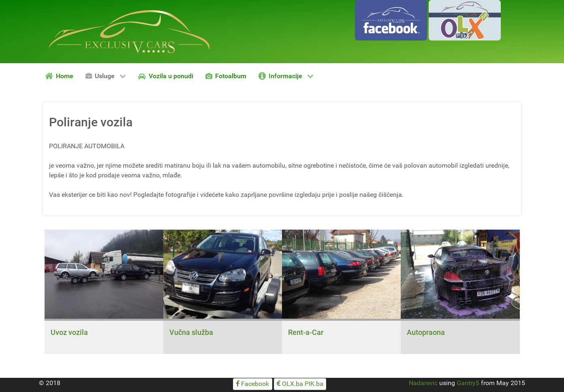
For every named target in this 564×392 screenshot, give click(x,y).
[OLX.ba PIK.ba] (300, 384)
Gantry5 (468, 383)
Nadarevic (423, 383)
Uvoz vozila (69, 332)
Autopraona (426, 332)
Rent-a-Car (306, 332)
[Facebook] (253, 384)
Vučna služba (191, 332)
